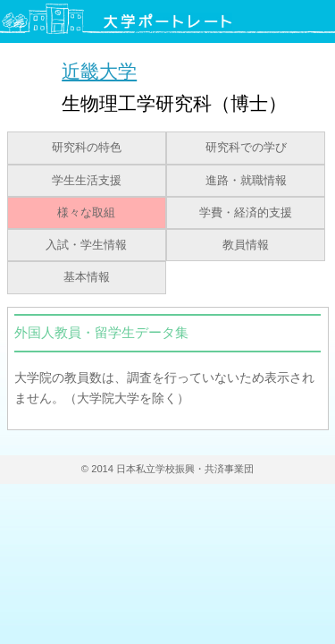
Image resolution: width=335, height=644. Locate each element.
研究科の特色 (87, 148)
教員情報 (246, 245)
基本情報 (87, 277)
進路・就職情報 (246, 181)
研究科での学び (246, 148)
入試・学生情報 (86, 245)
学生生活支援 (87, 181)
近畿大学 (99, 71)
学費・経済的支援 (246, 213)
